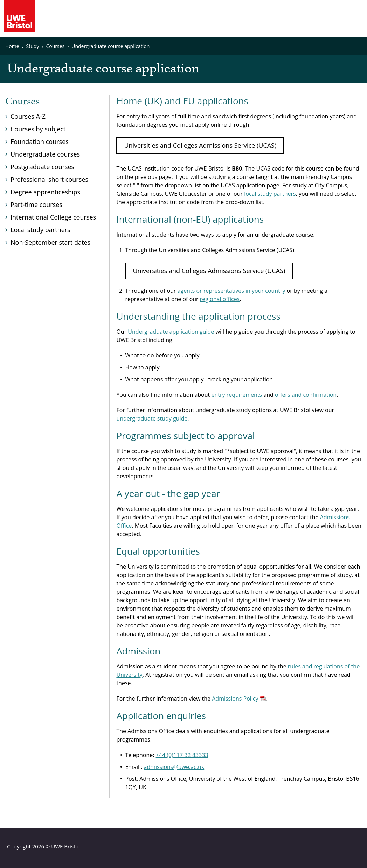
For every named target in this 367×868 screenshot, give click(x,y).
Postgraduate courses (42, 167)
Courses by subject (38, 129)
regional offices (220, 299)
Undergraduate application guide (171, 332)
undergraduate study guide (152, 418)
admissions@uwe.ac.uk (174, 767)
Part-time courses (36, 204)
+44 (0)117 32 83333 (182, 755)
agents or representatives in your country (231, 291)
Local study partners (40, 230)
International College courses (53, 217)
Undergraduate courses (45, 154)
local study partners (270, 194)
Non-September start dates (50, 242)
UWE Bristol (65, 846)
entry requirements (237, 395)
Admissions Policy (235, 699)
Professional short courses (49, 179)
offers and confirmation (306, 395)
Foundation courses (40, 141)
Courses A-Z (28, 116)
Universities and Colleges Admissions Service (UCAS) (200, 145)
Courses (22, 102)
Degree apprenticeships (45, 192)
